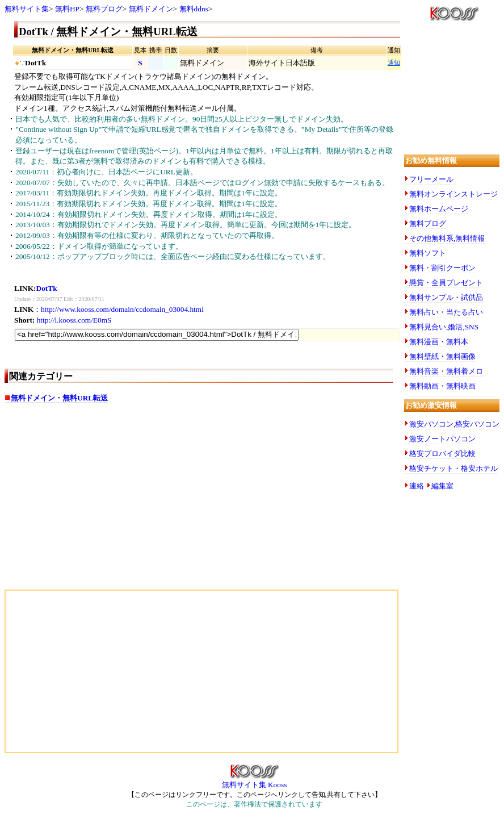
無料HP (67, 9)
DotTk (47, 288)
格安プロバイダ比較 (442, 454)
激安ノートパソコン (442, 439)
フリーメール (431, 179)
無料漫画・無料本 (439, 342)
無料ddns (194, 9)
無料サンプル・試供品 (446, 297)
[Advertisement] (100, 502)
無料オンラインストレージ (453, 194)
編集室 (442, 486)
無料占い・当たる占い (446, 312)
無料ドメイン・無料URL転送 (59, 398)
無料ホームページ (439, 209)
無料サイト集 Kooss (255, 781)
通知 (394, 63)
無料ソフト (428, 253)
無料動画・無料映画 (442, 386)
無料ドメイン (151, 9)
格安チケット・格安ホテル (453, 468)
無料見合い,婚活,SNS (444, 327)
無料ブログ (104, 9)
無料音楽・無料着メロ (446, 371)
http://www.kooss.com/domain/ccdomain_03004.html (122, 309)
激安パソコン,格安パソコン (454, 424)
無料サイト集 (27, 9)
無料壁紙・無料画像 (442, 356)
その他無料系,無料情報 (447, 238)
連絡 (417, 486)
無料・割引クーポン (442, 268)
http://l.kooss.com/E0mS (74, 320)
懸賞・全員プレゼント (446, 283)
